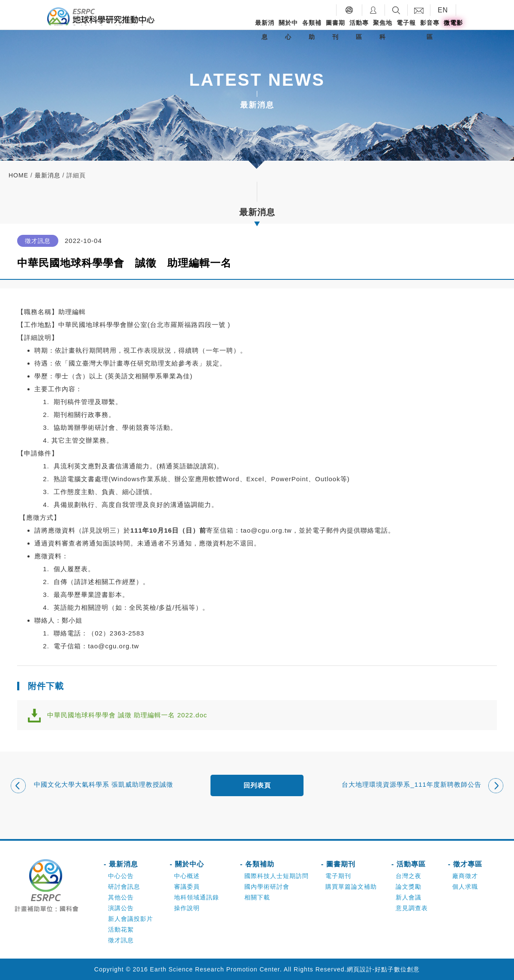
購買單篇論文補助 (351, 887)
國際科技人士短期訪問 (277, 876)
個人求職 (465, 887)
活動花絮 (121, 929)
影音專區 (430, 30)
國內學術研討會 (267, 887)
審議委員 (187, 887)
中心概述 (187, 876)
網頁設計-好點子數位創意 (383, 969)
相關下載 (257, 897)
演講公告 (121, 908)
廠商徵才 (465, 876)
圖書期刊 (335, 30)
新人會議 (409, 897)
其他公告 (121, 897)
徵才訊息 (121, 940)
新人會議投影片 (131, 919)
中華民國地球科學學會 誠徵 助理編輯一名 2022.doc (127, 715)
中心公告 (121, 876)
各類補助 (312, 30)
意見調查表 (412, 908)
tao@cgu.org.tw (266, 530)
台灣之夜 (409, 876)
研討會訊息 (124, 887)
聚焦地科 (383, 30)
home (18, 175)
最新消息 (265, 30)
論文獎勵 (409, 887)
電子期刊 (338, 876)
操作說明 (187, 908)
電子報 (406, 23)
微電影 (453, 23)
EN (443, 10)
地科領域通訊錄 (197, 897)
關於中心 (288, 30)
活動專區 (359, 30)
